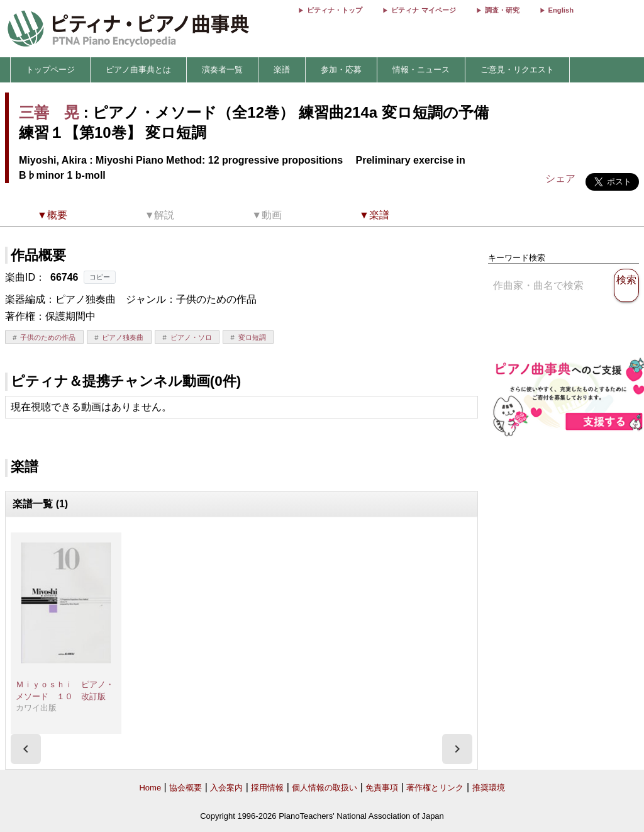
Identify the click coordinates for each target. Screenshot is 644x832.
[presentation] (26, 749)
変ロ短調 (252, 337)
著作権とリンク (435, 788)
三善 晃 (49, 112)
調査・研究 (502, 10)
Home (150, 788)
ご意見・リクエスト (517, 70)
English (561, 10)
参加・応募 (341, 70)
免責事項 (382, 788)
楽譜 (282, 70)
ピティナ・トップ (335, 10)
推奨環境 (489, 788)
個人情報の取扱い (325, 788)
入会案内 (226, 788)
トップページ (50, 70)
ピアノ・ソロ (191, 337)
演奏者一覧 (222, 70)
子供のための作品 (48, 337)
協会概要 (186, 788)
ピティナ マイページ (423, 10)
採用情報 (267, 788)
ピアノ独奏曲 (123, 337)
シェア (560, 178)
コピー (100, 277)
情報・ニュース (421, 70)
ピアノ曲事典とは (138, 70)
